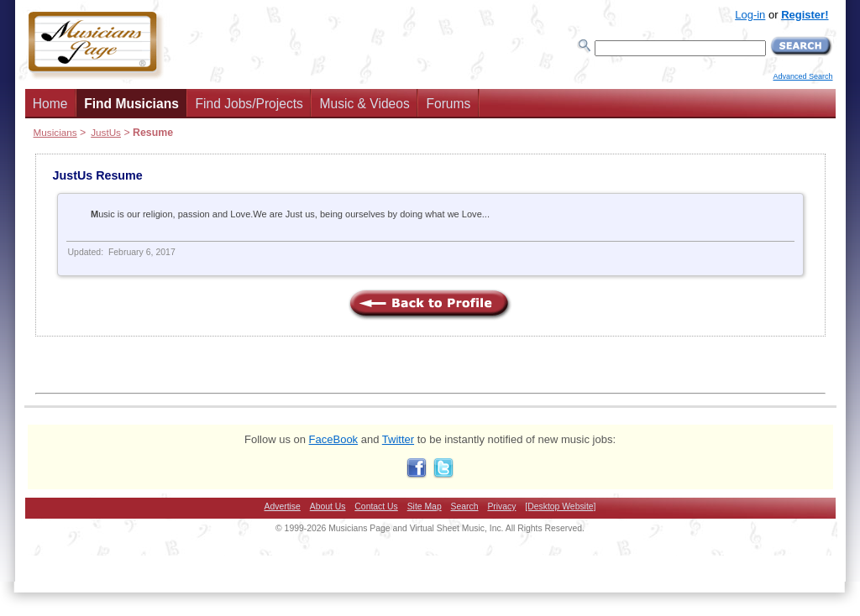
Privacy (501, 506)
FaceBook (334, 439)
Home (50, 104)
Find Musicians (131, 104)
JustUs (106, 132)
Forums (448, 104)
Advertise (283, 506)
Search (465, 506)
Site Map (425, 506)
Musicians (55, 132)
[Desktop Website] (560, 506)
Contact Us (376, 506)
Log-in (750, 15)
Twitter (398, 439)
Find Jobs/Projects (249, 104)
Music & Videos (365, 104)
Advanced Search (802, 76)
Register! (805, 15)
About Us (328, 506)
